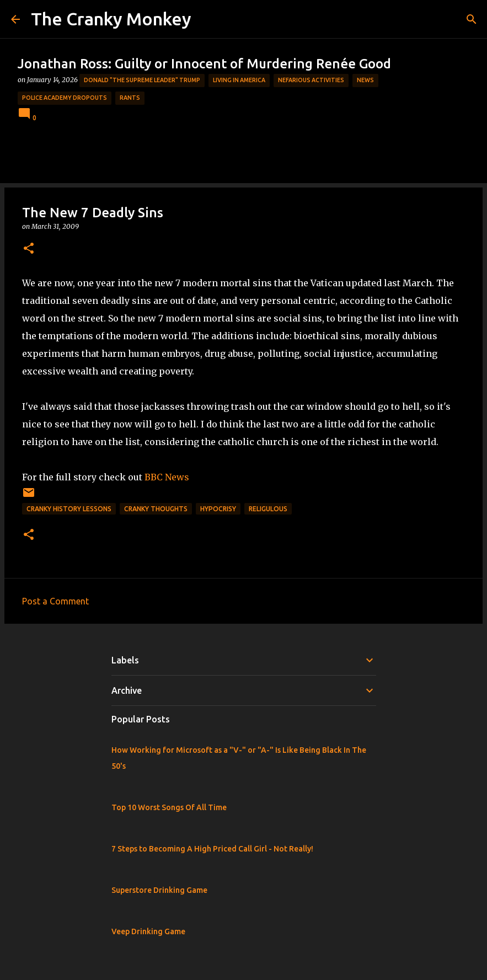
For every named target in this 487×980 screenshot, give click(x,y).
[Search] (472, 19)
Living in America (239, 80)
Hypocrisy (218, 509)
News (365, 80)
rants (130, 98)
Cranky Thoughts (156, 509)
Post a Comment (55, 601)
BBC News (167, 477)
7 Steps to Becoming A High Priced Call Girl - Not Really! (212, 849)
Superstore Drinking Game (159, 890)
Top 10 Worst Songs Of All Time (169, 807)
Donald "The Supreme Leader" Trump (142, 80)
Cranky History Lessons (69, 509)
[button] (29, 249)
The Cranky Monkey (111, 19)
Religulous (268, 509)
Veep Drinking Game (148, 931)
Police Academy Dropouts (65, 98)
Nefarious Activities (311, 80)
